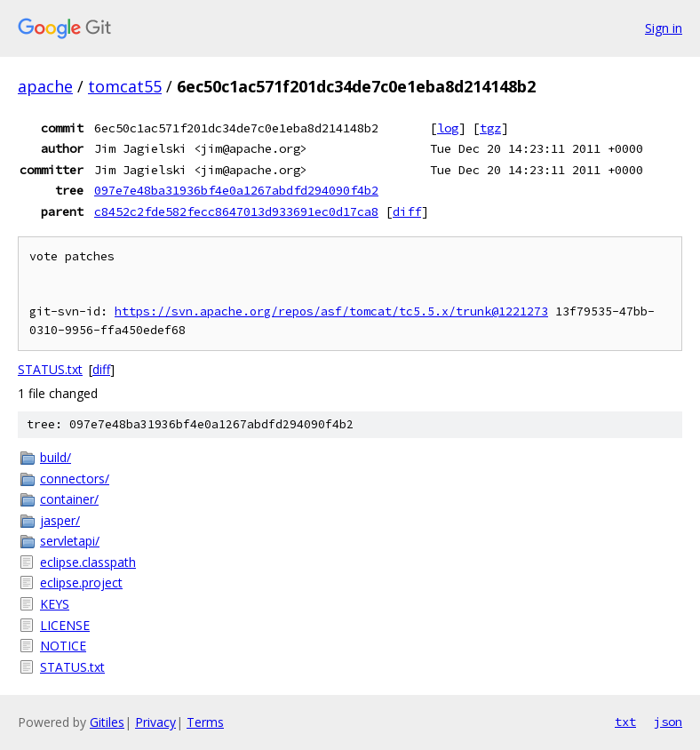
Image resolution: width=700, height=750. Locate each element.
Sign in (664, 28)
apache (45, 86)
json (668, 722)
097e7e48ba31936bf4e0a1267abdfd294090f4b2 (236, 190)
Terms (205, 722)
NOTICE (63, 646)
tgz (490, 128)
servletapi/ (70, 541)
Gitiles (107, 722)
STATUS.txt (50, 369)
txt (625, 722)
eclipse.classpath (88, 562)
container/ (69, 499)
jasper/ (60, 520)
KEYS (55, 604)
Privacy (155, 722)
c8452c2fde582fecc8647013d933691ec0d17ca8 (236, 211)
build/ (56, 457)
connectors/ (75, 479)
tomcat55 (125, 86)
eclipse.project (81, 582)
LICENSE (65, 625)
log (448, 128)
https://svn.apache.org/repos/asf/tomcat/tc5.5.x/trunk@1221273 (331, 311)
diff (407, 211)
